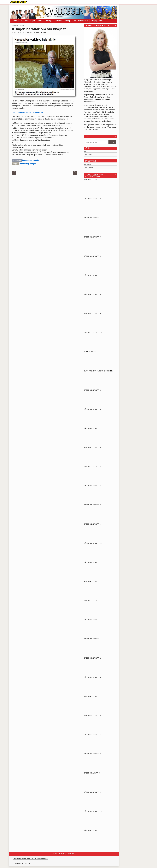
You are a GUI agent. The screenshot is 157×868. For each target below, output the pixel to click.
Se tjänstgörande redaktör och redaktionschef (30, 859)
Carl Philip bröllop (81, 21)
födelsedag (24, 164)
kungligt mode (97, 21)
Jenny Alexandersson (39, 32)
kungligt (36, 160)
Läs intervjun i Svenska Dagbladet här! (28, 112)
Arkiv (85, 151)
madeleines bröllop (62, 21)
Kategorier (87, 164)
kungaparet (27, 160)
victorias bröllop (45, 21)
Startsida (15, 25)
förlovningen (30, 21)
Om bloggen (17, 21)
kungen (33, 164)
